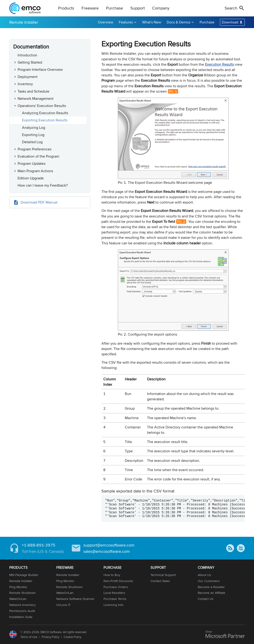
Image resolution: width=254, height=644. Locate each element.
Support (138, 8)
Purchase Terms (115, 599)
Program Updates (31, 163)
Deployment (28, 77)
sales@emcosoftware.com (107, 551)
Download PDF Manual (39, 202)
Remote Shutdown (22, 593)
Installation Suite (21, 617)
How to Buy (112, 575)
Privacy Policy (50, 637)
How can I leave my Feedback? (43, 185)
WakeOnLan (18, 599)
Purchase (114, 8)
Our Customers (209, 581)
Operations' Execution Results (42, 106)
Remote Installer (24, 22)
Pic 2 (181, 222)
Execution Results (219, 64)
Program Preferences (34, 149)
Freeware (90, 8)
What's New (152, 22)
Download (230, 22)
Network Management (36, 99)
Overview (105, 22)
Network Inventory (22, 605)
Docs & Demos (179, 22)
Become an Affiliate (212, 593)
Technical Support (163, 575)
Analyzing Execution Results (45, 113)
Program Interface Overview (40, 70)
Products (66, 8)
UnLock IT (63, 605)
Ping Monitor (18, 587)
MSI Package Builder (24, 575)
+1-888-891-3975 (39, 545)
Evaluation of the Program (38, 156)
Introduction (27, 55)
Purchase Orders (116, 587)
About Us (204, 575)
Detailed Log (32, 142)
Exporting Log (33, 135)
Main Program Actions (35, 171)
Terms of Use (29, 637)
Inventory (25, 84)
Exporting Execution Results (45, 120)
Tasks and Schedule (33, 91)
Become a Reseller (211, 587)
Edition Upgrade (31, 178)
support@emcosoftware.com (109, 545)
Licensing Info (113, 605)
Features (126, 22)
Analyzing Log (34, 128)
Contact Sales (160, 581)
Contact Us (206, 599)
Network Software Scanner (75, 599)
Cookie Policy (72, 637)
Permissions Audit (22, 611)
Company (161, 8)
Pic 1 (173, 91)
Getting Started (30, 62)
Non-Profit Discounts (118, 581)
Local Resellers (114, 593)
